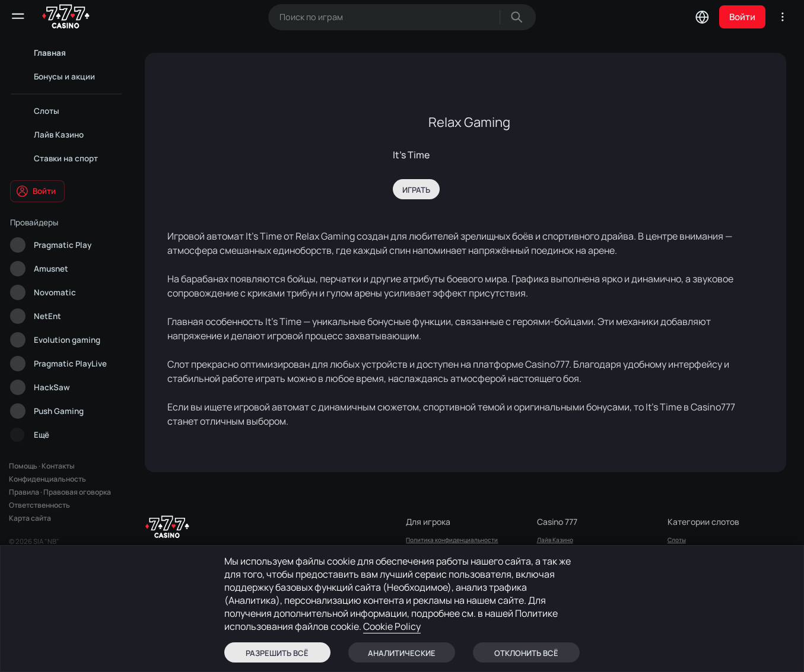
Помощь (23, 466)
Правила (24, 492)
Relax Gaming (469, 122)
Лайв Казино (555, 540)
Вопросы (419, 617)
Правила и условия (433, 555)
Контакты (58, 466)
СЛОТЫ (547, 555)
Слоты (677, 540)
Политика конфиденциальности (452, 540)
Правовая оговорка (77, 492)
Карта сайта (30, 518)
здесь (153, 601)
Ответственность (39, 505)
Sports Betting (557, 586)
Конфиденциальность (47, 479)
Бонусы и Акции (559, 571)
